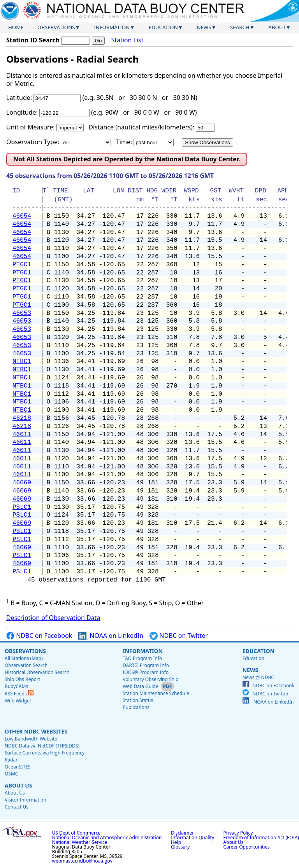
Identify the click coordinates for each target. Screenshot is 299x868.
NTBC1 (22, 362)
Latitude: (19, 98)
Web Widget (18, 701)
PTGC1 (22, 265)
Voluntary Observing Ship (150, 679)
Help (176, 842)
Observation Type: (33, 142)
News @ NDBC (258, 677)
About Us (18, 785)
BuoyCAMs (16, 686)
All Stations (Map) (24, 658)
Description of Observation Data (53, 618)
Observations (56, 27)
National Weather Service (80, 842)
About (277, 27)
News (204, 27)
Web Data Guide (140, 686)
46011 (22, 435)
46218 (22, 418)
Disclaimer (182, 833)
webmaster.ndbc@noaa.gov (82, 861)
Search (240, 27)
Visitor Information (26, 800)
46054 (22, 216)
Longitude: (22, 112)
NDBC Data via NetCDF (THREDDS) (42, 746)
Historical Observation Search (37, 672)
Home (16, 27)
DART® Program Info (146, 665)
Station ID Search (33, 40)
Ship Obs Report (22, 679)
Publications (136, 707)
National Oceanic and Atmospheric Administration (107, 837)
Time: (124, 142)
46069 (22, 483)
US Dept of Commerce (77, 833)
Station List (127, 40)
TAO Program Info (142, 658)
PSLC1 (22, 507)
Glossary (180, 847)
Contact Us (17, 807)
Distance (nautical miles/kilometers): (141, 127)
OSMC (11, 774)
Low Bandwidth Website (31, 739)
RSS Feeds (19, 694)
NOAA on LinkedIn (111, 636)
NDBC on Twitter (179, 636)
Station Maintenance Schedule (156, 693)
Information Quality (193, 837)
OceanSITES (18, 767)
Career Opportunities (247, 847)
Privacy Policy (238, 833)
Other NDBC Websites (36, 731)
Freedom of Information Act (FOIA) (261, 837)
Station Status (138, 700)
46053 (22, 313)
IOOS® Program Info (146, 672)
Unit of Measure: (31, 127)
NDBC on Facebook (39, 636)
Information (112, 27)
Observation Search (26, 665)
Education (163, 27)
